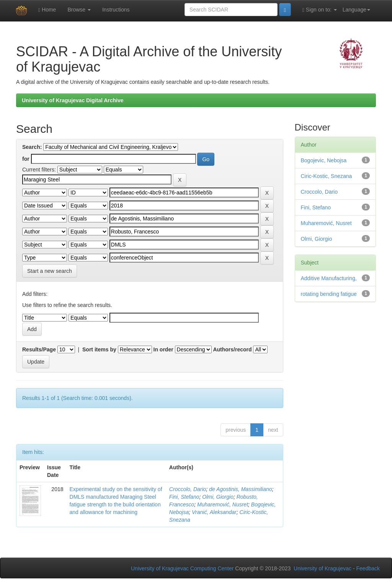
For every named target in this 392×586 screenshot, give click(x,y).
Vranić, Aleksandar (214, 512)
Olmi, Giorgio (218, 497)
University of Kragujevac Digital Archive (73, 100)
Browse (79, 10)
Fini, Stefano (184, 497)
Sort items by (99, 349)
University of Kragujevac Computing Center (182, 568)
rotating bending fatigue (329, 294)
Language (356, 10)
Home (47, 10)
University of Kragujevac (323, 568)
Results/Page (39, 349)
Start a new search (50, 271)
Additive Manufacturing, (329, 278)
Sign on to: (320, 10)
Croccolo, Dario (188, 489)
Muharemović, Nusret (223, 504)
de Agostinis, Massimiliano (240, 489)
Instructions (116, 10)
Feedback (368, 568)
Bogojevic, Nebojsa (324, 160)
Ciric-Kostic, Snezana (327, 176)
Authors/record (232, 349)
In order (163, 349)
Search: (32, 147)
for (26, 159)
